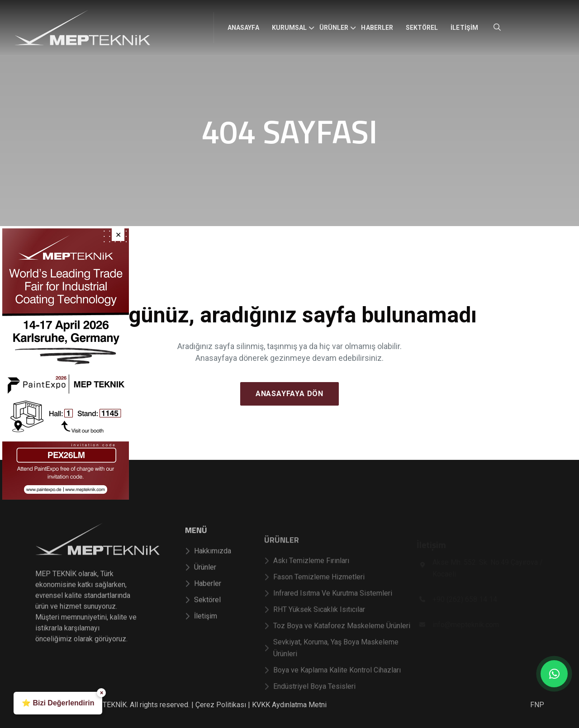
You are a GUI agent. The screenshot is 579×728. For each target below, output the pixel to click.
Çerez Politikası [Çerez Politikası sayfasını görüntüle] (221, 705)
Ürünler (201, 582)
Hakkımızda (208, 565)
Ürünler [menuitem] (334, 28)
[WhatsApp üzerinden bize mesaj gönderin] (554, 674)
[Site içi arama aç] (497, 27)
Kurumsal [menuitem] (289, 28)
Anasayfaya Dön (289, 394)
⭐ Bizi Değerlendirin (58, 703)
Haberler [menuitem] (377, 28)
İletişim (201, 631)
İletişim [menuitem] (464, 28)
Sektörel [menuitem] (422, 28)
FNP (537, 705)
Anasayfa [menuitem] (243, 28)
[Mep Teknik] (97, 564)
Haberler (203, 598)
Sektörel (203, 614)
